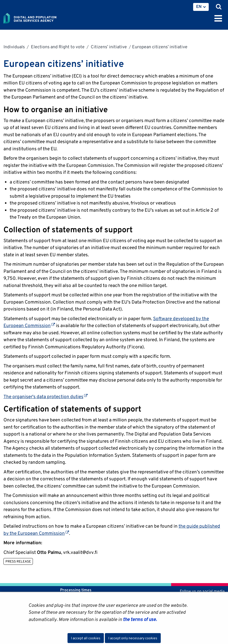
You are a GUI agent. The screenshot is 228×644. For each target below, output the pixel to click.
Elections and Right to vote (57, 47)
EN (199, 6)
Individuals (14, 47)
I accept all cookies (86, 638)
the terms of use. (139, 619)
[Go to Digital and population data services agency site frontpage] (41, 17)
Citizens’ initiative (108, 47)
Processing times (76, 590)
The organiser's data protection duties (46, 396)
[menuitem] (201, 7)
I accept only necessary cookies (133, 638)
